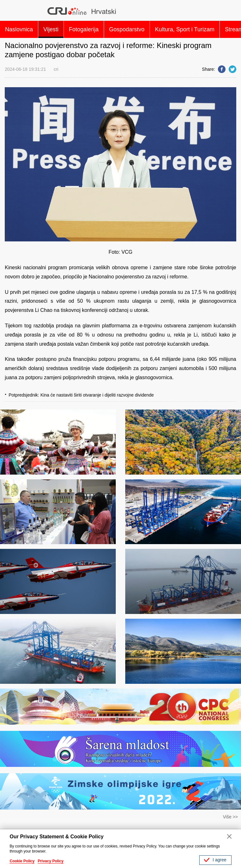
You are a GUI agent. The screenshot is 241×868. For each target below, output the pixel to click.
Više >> (230, 817)
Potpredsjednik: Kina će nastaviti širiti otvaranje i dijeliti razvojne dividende (81, 395)
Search (229, 11)
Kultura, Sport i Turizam (185, 29)
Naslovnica (19, 29)
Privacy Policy (50, 861)
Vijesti (51, 29)
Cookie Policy (22, 861)
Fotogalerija (84, 29)
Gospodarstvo (127, 29)
